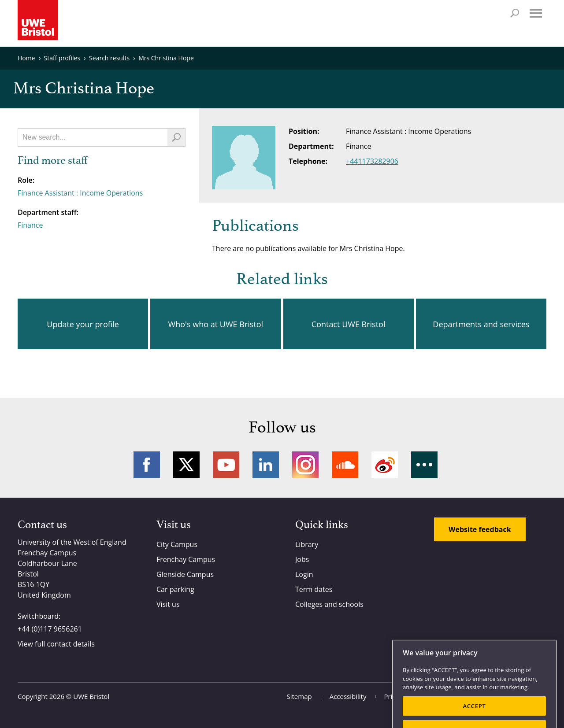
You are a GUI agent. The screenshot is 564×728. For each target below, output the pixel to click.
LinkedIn (266, 465)
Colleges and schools (329, 604)
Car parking (175, 589)
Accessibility (348, 696)
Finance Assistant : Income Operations (80, 193)
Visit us (168, 604)
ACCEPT (474, 716)
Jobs (302, 559)
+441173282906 (372, 161)
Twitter (186, 465)
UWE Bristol (91, 696)
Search (515, 13)
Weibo (385, 465)
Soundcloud (345, 465)
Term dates (314, 589)
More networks (424, 465)
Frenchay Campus (186, 559)
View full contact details (56, 644)
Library (307, 544)
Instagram (305, 465)
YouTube (226, 465)
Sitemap (299, 696)
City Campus (177, 544)
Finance (30, 225)
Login (304, 574)
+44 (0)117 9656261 (50, 629)
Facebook (147, 465)
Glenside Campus (185, 574)
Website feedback (480, 529)
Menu (536, 13)
